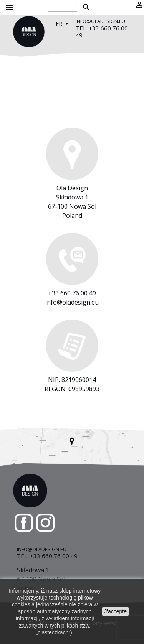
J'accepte (115, 611)
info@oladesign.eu (72, 302)
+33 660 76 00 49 (72, 293)
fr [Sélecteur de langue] (60, 24)
